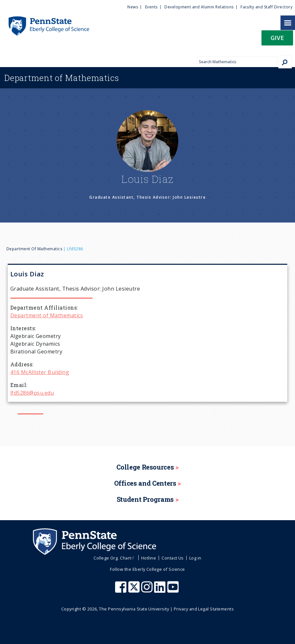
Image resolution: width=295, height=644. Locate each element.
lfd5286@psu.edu (32, 393)
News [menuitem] (133, 7)
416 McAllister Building (40, 372)
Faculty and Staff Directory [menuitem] (266, 7)
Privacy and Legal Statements (204, 609)
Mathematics (62, 78)
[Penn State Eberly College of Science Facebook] (122, 590)
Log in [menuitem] (195, 558)
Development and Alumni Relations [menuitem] (199, 7)
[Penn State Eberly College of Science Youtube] (174, 590)
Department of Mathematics (34, 249)
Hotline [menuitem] (149, 558)
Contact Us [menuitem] (173, 558)
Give (277, 38)
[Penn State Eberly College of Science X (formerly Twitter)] (135, 590)
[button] (277, 40)
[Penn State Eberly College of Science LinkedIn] (161, 590)
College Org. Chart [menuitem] (115, 558)
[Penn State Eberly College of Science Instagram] (148, 590)
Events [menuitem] (151, 7)
